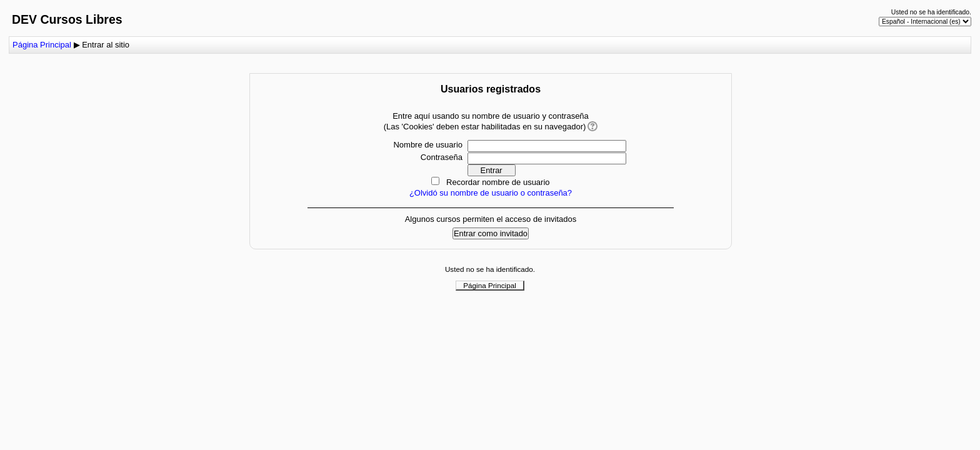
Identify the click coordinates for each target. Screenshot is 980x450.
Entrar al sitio (106, 45)
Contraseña (442, 157)
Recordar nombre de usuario (498, 182)
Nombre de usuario (428, 145)
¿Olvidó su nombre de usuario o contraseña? (491, 193)
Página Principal (42, 45)
